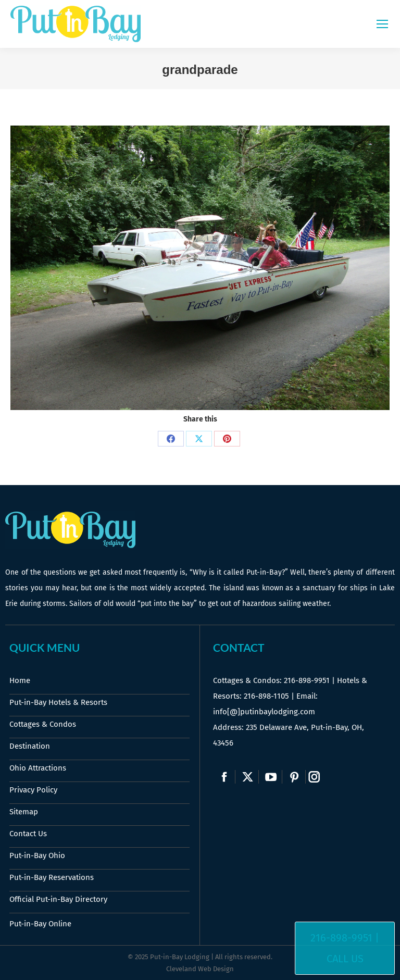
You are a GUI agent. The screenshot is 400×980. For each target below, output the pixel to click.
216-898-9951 (307, 680)
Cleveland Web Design (200, 969)
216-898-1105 (266, 696)
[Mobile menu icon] (382, 24)
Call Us (345, 959)
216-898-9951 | (345, 938)
